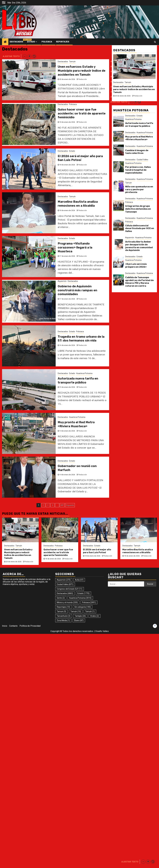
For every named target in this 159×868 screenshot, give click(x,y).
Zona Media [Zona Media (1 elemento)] (63, 620)
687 (62, 505)
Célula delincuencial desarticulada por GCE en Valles (140, 228)
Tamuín (72, 62)
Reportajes (63, 42)
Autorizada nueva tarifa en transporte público (78, 380)
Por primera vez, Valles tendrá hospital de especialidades (138, 170)
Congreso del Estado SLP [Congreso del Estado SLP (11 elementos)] (70, 589)
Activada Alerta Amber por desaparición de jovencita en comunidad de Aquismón (139, 246)
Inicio (5, 626)
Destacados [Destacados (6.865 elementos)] (65, 593)
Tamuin (129, 183)
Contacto (13, 626)
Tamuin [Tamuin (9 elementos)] (61, 611)
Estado (31, 42)
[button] (25, 56)
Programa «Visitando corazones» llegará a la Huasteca (75, 247)
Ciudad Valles (142, 160)
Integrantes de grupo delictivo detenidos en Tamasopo (138, 209)
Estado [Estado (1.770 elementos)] (83, 593)
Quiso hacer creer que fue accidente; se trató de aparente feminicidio (82, 113)
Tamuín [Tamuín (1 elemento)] (90, 611)
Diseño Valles (102, 631)
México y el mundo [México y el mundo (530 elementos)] (67, 602)
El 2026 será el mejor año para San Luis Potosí (80, 158)
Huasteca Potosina (84, 373)
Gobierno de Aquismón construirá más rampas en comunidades (77, 290)
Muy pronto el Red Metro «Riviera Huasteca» (76, 424)
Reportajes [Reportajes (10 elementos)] (63, 607)
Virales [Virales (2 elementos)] (94, 616)
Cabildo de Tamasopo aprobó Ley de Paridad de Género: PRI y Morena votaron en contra (139, 282)
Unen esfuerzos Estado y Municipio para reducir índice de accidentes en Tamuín (82, 71)
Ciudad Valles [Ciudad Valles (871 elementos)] (65, 584)
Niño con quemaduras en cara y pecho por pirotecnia (139, 189)
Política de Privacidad (30, 626)
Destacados (16, 42)
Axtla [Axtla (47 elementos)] (79, 580)
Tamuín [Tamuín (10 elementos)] (76, 611)
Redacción (83, 79)
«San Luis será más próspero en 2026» (136, 265)
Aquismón (62, 281)
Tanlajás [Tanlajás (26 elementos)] (80, 616)
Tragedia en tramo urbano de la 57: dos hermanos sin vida (81, 339)
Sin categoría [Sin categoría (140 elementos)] (83, 607)
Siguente (70, 505)
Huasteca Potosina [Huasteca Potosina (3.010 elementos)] (80, 598)
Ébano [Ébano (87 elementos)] (79, 620)
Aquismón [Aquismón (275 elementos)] (64, 580)
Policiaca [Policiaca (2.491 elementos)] (89, 602)
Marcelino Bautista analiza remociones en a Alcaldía (78, 204)
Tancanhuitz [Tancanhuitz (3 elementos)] (64, 616)
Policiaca (47, 42)
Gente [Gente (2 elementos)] (61, 598)
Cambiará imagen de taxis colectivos (137, 152)
